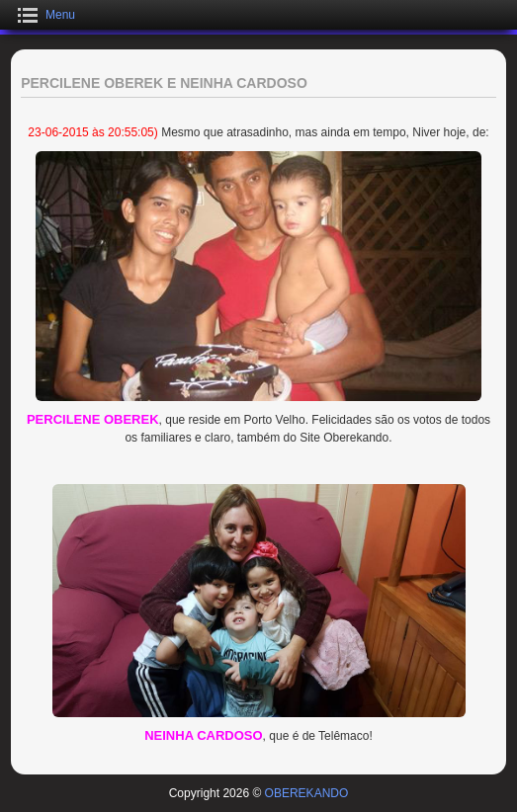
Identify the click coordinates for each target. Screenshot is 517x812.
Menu (60, 15)
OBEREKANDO (307, 793)
